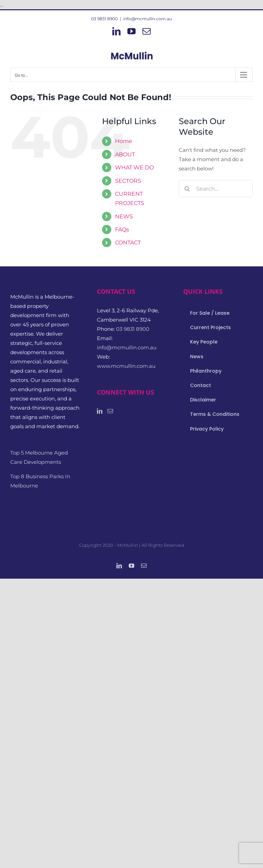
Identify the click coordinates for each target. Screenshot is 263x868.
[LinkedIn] (100, 411)
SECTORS (128, 181)
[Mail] (110, 411)
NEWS (124, 216)
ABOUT (125, 154)
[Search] (187, 189)
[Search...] (216, 189)
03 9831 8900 (104, 19)
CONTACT (128, 243)
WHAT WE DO (134, 167)
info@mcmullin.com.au (148, 19)
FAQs (122, 230)
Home (124, 141)
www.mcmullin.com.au (126, 366)
